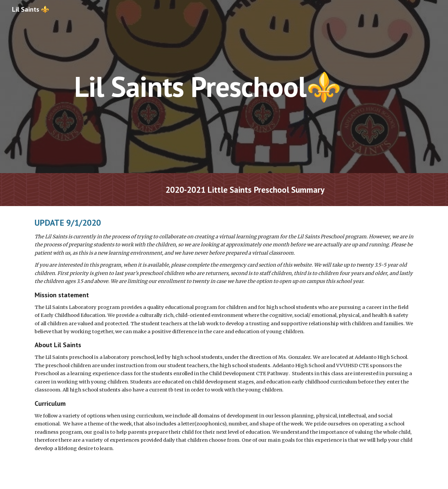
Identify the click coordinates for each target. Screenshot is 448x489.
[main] (207, 86)
